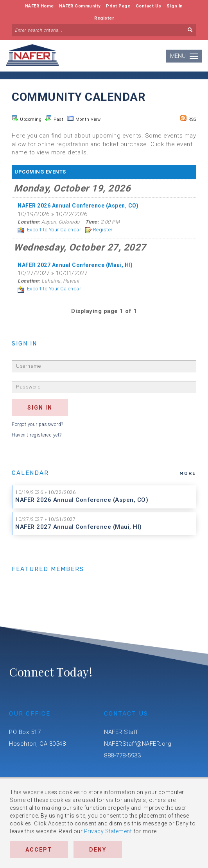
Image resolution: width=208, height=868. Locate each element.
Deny (98, 850)
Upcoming (27, 118)
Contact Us (149, 6)
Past (54, 118)
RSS (188, 118)
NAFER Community (80, 6)
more (188, 473)
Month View (84, 118)
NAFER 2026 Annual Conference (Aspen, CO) (82, 500)
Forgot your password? (38, 424)
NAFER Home (39, 6)
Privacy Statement (108, 831)
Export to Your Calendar (49, 230)
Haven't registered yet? (37, 435)
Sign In (175, 6)
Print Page (118, 6)
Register (104, 18)
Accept (39, 850)
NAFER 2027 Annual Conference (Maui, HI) (79, 527)
